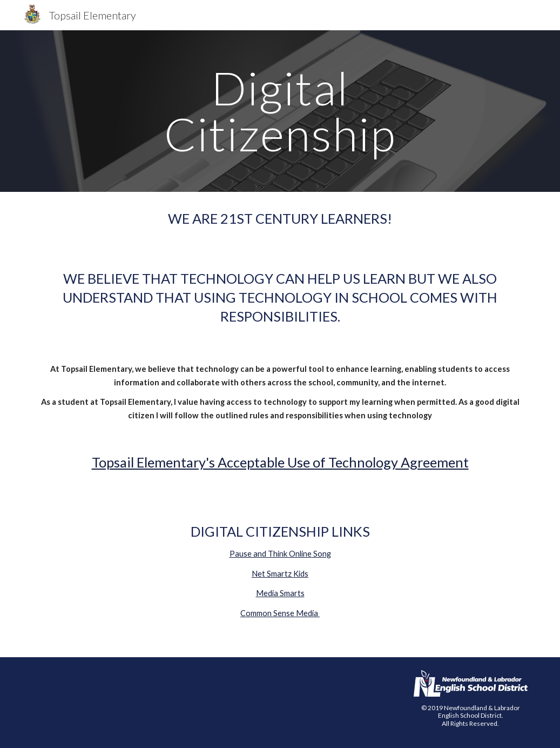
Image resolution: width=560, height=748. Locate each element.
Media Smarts (280, 593)
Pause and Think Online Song (280, 554)
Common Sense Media (280, 613)
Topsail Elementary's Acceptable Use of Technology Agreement (280, 462)
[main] (280, 111)
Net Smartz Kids (280, 574)
